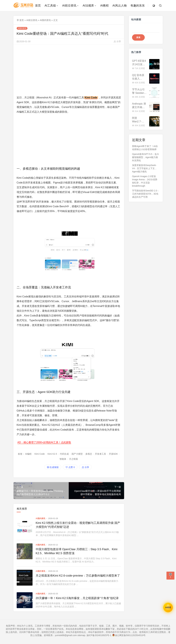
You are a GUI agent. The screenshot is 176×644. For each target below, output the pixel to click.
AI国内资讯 (45, 20)
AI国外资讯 (40, 571)
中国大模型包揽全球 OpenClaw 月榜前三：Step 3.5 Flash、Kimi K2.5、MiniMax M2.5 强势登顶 (77, 551)
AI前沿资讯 (32, 20)
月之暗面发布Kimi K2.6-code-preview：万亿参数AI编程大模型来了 (78, 576)
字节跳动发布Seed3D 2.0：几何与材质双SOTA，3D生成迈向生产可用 (146, 194)
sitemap (81, 635)
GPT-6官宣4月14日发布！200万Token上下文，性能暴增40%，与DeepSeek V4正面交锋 (139, 63)
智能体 (63, 459)
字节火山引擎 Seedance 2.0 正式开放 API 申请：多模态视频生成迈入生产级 (139, 91)
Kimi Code (91, 98)
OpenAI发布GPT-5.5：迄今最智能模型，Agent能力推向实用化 (146, 157)
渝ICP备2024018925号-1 (99, 635)
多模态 (89, 454)
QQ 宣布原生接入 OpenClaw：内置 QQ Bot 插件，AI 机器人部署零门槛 (139, 77)
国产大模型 (77, 454)
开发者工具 (100, 454)
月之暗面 (73, 459)
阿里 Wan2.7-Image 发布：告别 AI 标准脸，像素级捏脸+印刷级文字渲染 (139, 120)
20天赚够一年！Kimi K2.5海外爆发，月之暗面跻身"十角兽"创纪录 (77, 598)
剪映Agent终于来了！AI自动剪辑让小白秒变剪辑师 (145, 148)
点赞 (70, 467)
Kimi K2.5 (52, 454)
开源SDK (113, 454)
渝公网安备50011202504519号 (129, 635)
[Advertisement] (69, 70)
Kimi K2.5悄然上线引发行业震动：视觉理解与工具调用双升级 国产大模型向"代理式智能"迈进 (78, 525)
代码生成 (64, 454)
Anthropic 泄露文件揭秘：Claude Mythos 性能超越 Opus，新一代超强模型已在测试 (139, 106)
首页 (22, 20)
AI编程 (28, 454)
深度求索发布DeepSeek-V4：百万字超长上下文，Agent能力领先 (144, 168)
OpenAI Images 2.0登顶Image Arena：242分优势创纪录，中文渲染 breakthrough (145, 181)
